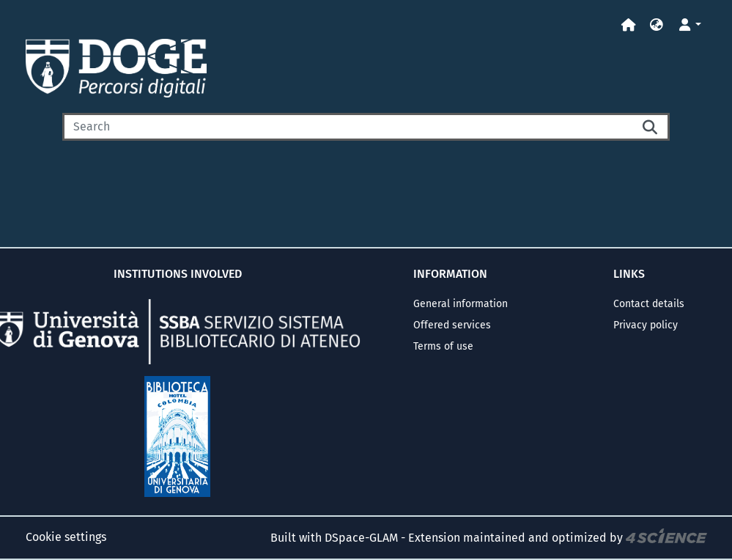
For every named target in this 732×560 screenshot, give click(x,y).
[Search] (347, 127)
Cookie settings (66, 537)
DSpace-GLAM (361, 538)
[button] (657, 25)
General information (461, 304)
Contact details (649, 304)
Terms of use (443, 346)
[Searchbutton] (651, 127)
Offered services (452, 325)
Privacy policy (646, 325)
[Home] (629, 25)
